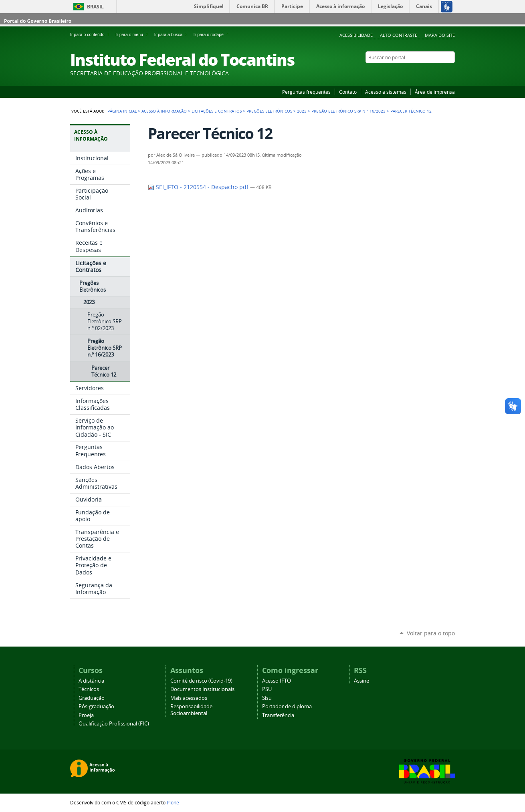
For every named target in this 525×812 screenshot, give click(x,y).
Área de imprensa (435, 92)
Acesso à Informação (164, 111)
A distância (91, 681)
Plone (173, 802)
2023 (302, 111)
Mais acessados (189, 698)
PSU (267, 689)
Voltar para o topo (431, 633)
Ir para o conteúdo (91, 34)
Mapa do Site (440, 35)
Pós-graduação (96, 706)
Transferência (278, 715)
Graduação (92, 698)
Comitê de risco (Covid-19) (201, 681)
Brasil (95, 7)
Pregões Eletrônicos (269, 111)
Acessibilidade (356, 35)
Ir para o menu (133, 34)
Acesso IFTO (277, 681)
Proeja (86, 715)
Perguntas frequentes (306, 92)
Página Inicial (122, 111)
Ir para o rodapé (212, 34)
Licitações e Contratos (217, 111)
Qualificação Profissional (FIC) (114, 724)
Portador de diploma (287, 706)
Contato (348, 92)
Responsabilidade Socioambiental (191, 710)
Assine (361, 681)
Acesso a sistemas (386, 92)
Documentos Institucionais (202, 689)
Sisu (267, 698)
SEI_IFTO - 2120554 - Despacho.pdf (199, 187)
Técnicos (89, 689)
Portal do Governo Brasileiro (38, 21)
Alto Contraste (399, 35)
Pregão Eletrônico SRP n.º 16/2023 (348, 111)
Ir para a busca (172, 34)
